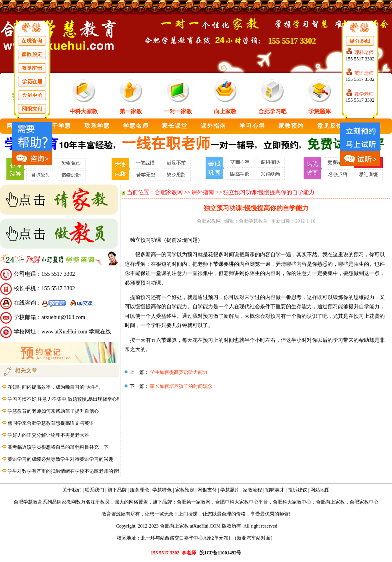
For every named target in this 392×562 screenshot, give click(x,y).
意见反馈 (330, 126)
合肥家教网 (169, 192)
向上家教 (225, 111)
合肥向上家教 (330, 502)
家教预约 (291, 126)
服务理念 (140, 490)
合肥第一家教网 (194, 502)
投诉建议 (298, 490)
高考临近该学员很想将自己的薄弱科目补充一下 (58, 447)
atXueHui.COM (205, 526)
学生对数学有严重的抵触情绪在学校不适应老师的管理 (65, 471)
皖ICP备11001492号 (220, 553)
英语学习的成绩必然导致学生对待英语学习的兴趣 (60, 459)
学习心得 (252, 126)
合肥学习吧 (272, 111)
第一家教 (131, 111)
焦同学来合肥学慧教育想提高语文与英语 (51, 423)
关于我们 (72, 490)
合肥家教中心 (364, 502)
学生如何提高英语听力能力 (178, 372)
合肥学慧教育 (253, 221)
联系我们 (94, 490)
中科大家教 (84, 111)
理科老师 (364, 52)
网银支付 (207, 490)
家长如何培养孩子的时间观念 (181, 386)
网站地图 (320, 490)
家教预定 (185, 490)
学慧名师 (136, 126)
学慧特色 (162, 490)
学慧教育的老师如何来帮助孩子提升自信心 (53, 411)
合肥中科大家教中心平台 (242, 502)
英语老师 (364, 73)
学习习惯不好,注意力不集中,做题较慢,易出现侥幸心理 (65, 399)
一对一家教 (178, 111)
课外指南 (214, 126)
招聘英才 (275, 490)
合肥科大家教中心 (292, 502)
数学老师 (364, 94)
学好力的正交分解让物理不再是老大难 (48, 435)
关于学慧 (58, 126)
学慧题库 (320, 111)
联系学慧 (97, 126)
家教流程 (252, 490)
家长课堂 (175, 126)
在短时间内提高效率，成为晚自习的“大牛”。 (55, 387)
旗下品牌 (117, 490)
